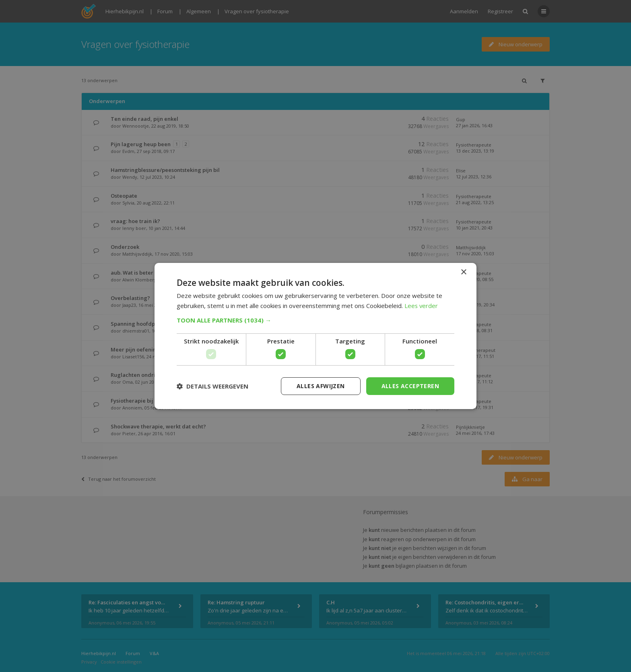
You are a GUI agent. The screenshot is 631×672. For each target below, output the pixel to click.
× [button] (463, 272)
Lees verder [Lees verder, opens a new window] (422, 306)
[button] (315, 320)
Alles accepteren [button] (410, 386)
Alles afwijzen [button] (321, 386)
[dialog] (315, 336)
